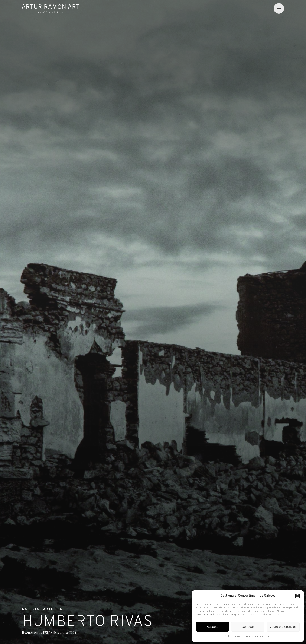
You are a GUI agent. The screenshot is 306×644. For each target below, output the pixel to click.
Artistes (53, 609)
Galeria (31, 609)
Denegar (248, 627)
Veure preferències (283, 627)
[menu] (279, 8)
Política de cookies (234, 636)
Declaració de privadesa (257, 636)
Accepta (213, 627)
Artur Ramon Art (51, 9)
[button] (297, 596)
